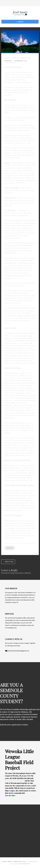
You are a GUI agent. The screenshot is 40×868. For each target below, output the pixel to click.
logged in (14, 573)
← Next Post (8, 562)
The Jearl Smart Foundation (15, 781)
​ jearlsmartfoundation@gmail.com (17, 651)
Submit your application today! (14, 725)
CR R (13, 61)
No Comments (11, 63)
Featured (10, 548)
